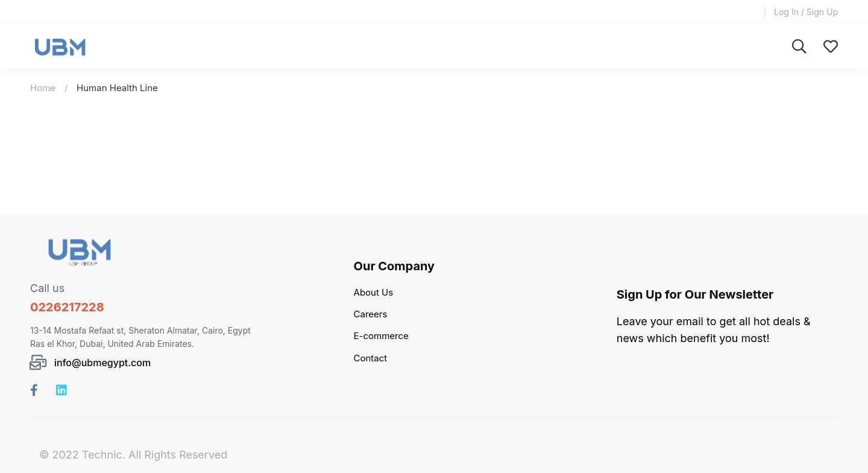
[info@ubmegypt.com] (38, 362)
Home (43, 88)
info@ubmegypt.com (102, 363)
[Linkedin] (61, 390)
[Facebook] (34, 390)
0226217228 (67, 307)
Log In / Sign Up (806, 12)
